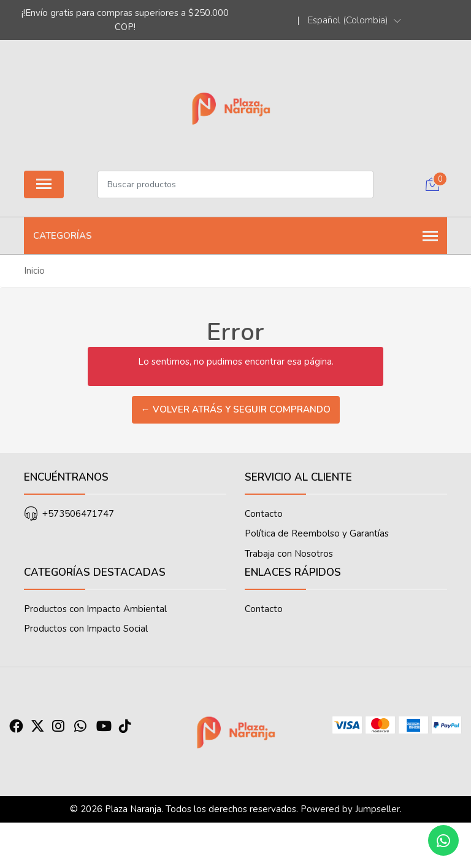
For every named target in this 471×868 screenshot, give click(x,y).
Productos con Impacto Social (86, 629)
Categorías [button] (235, 236)
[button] (354, 20)
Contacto (264, 514)
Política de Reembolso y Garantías (317, 533)
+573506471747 (78, 514)
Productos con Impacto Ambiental (95, 609)
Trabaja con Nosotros (289, 554)
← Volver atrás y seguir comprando (236, 409)
